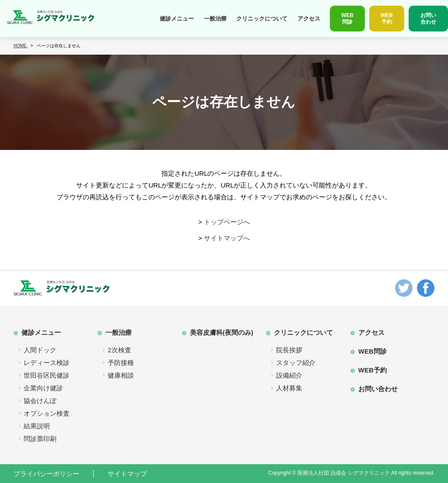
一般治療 (215, 19)
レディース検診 (47, 363)
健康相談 (121, 375)
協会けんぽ (40, 401)
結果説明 (37, 426)
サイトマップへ (227, 238)
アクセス (309, 19)
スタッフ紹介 (296, 363)
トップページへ (227, 222)
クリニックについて (262, 19)
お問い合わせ (378, 389)
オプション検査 (47, 413)
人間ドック (40, 350)
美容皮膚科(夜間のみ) (222, 332)
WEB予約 (373, 370)
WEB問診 (373, 351)
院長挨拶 (289, 350)
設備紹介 (289, 375)
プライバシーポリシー (46, 474)
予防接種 (121, 363)
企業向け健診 (43, 388)
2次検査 (119, 350)
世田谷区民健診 (47, 375)
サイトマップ (127, 474)
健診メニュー (177, 19)
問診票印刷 (40, 439)
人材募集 (289, 388)
